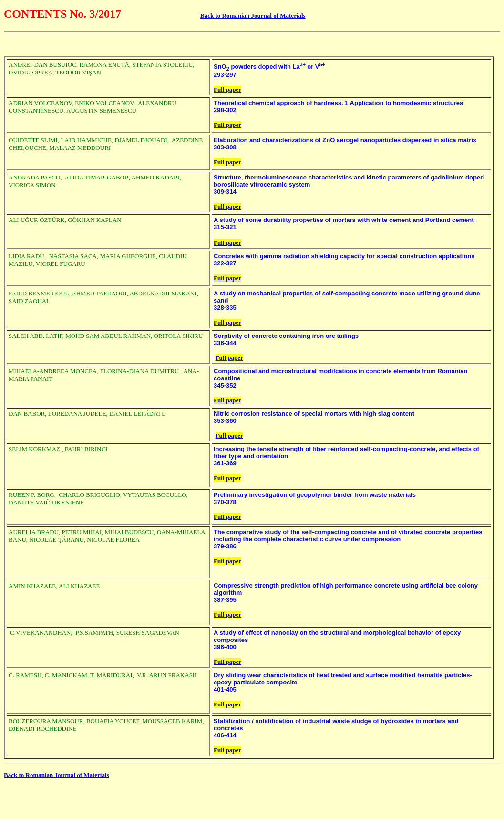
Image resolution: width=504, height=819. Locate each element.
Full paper (227, 89)
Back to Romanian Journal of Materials (253, 16)
